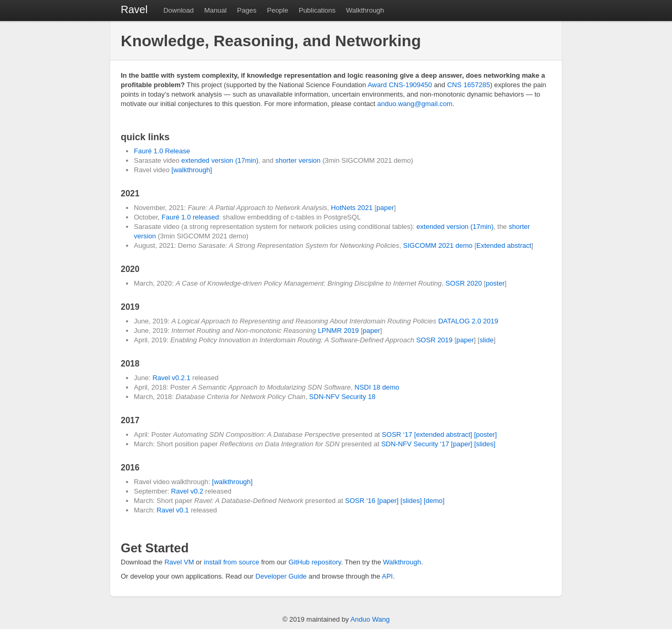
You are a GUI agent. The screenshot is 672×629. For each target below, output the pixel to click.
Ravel (134, 9)
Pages (247, 10)
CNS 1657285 (469, 85)
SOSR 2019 (434, 340)
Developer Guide (281, 576)
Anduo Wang (370, 619)
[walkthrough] (192, 170)
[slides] (485, 444)
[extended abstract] (443, 434)
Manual (216, 10)
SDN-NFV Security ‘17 (415, 444)
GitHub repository (314, 562)
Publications (317, 10)
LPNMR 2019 (339, 331)
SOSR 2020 (464, 283)
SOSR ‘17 (397, 434)
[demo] (434, 501)
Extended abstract (504, 245)
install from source (231, 562)
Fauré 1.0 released (190, 217)
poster (495, 283)
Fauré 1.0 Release (162, 151)
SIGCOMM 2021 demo (438, 245)
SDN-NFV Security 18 (342, 397)
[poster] (485, 434)
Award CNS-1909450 (400, 85)
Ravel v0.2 (187, 491)
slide (486, 340)
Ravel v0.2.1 (171, 378)
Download (178, 10)
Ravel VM (179, 562)
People (277, 10)
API (387, 576)
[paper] (461, 444)
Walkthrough (365, 10)
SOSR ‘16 (360, 501)
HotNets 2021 (352, 208)
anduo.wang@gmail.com (414, 104)
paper (385, 208)
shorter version (298, 160)
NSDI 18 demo (377, 387)
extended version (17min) (220, 160)
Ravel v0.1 (172, 510)
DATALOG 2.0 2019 (468, 321)
